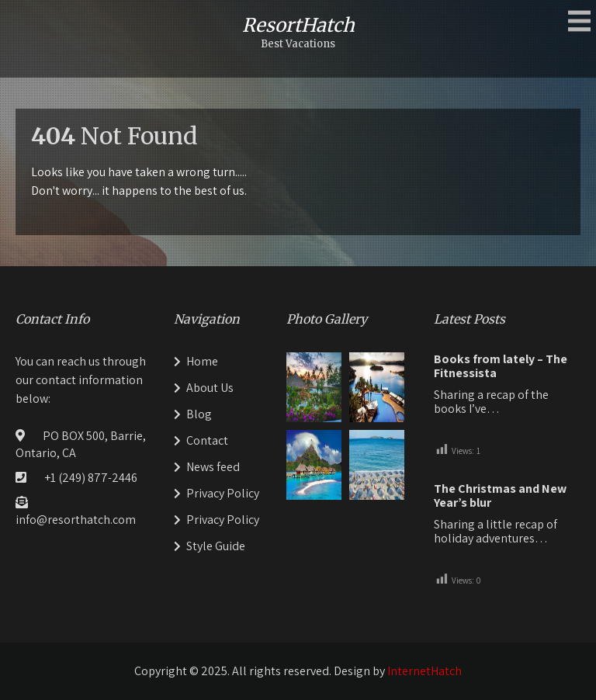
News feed (213, 467)
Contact (207, 440)
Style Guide (216, 546)
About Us (210, 388)
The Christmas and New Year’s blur (500, 496)
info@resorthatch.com (76, 520)
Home (202, 361)
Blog (199, 414)
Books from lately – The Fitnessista (501, 366)
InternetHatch (424, 671)
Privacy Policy (223, 493)
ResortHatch (298, 25)
